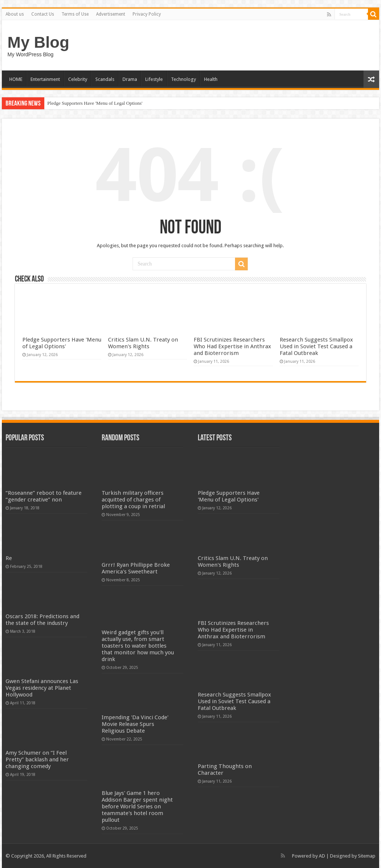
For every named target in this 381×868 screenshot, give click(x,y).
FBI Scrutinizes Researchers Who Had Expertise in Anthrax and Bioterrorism (232, 346)
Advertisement (111, 14)
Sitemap (367, 856)
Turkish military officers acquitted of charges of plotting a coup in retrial (133, 500)
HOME (16, 79)
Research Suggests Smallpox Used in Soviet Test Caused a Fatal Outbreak (316, 346)
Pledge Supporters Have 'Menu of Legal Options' (95, 103)
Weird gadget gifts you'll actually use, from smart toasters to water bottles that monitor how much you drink (138, 646)
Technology (183, 79)
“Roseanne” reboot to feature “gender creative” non (44, 496)
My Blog (38, 42)
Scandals (105, 79)
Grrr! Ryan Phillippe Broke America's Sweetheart (136, 568)
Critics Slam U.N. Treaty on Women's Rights (143, 343)
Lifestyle (154, 79)
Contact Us (43, 14)
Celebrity (78, 79)
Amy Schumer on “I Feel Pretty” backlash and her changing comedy (37, 759)
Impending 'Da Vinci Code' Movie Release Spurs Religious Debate (135, 724)
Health (211, 79)
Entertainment (45, 79)
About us (15, 14)
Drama (130, 79)
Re (9, 558)
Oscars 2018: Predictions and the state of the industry (42, 620)
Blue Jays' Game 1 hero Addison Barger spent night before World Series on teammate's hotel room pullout (137, 806)
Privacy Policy (147, 14)
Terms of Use (75, 14)
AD (322, 856)
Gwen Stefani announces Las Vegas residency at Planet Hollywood (42, 688)
